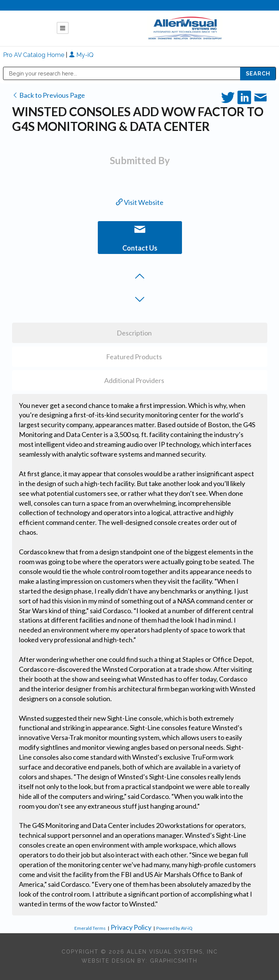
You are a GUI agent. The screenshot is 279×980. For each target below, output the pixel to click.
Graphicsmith (174, 961)
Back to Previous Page (49, 95)
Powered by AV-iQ (174, 928)
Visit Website (140, 202)
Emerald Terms (90, 928)
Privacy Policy (131, 927)
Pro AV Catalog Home (34, 55)
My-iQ (81, 55)
